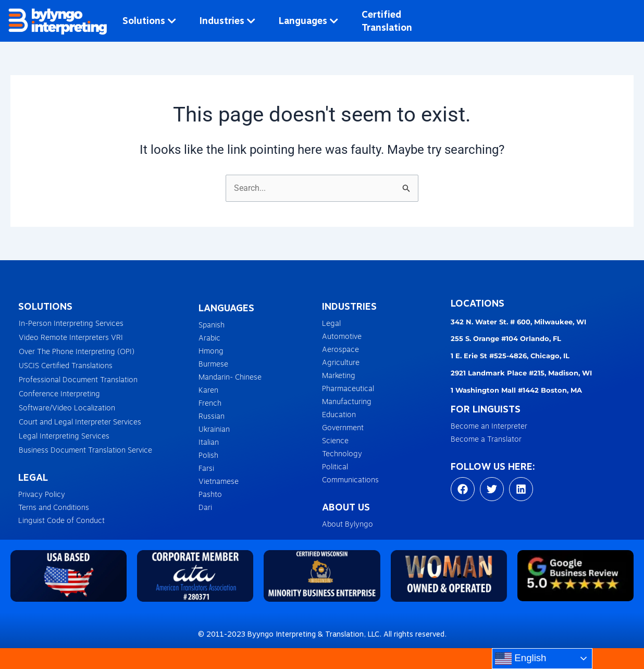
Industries (227, 21)
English (521, 659)
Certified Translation (387, 21)
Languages (308, 21)
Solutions (149, 21)
